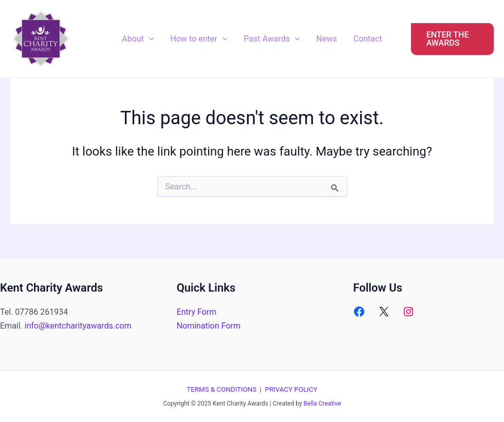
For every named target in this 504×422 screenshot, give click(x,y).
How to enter (199, 39)
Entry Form (197, 312)
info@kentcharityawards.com (78, 326)
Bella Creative (322, 404)
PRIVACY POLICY (291, 389)
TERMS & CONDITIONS (221, 389)
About (138, 39)
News (327, 39)
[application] (149, 39)
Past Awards (272, 39)
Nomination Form (209, 326)
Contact (368, 39)
